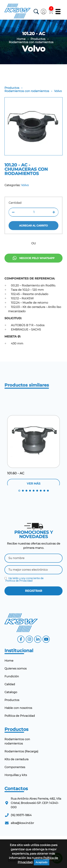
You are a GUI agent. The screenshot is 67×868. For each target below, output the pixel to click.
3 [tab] (26, 491)
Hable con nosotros (18, 708)
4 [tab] (30, 491)
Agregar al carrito (33, 240)
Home (21, 39)
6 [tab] (37, 491)
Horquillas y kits (16, 775)
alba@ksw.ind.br (22, 823)
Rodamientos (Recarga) (21, 751)
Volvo (34, 49)
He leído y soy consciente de (24, 579)
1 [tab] (19, 491)
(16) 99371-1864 (21, 815)
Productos (38, 39)
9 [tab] (48, 491)
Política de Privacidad (19, 581)
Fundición (12, 676)
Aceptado (42, 862)
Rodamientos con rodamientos (31, 42)
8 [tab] (44, 491)
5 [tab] (34, 491)
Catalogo (11, 692)
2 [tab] (23, 491)
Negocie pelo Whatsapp (34, 269)
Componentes (15, 767)
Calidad (10, 684)
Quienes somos (16, 668)
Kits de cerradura (16, 759)
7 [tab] (41, 491)
